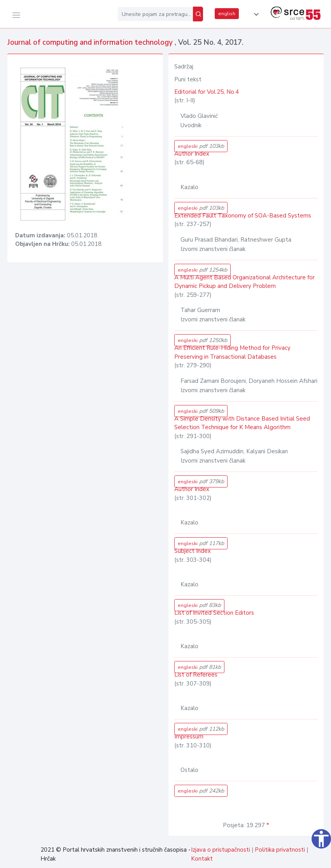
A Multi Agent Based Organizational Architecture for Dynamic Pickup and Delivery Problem (244, 282)
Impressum (189, 736)
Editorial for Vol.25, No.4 (207, 92)
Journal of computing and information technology (91, 42)
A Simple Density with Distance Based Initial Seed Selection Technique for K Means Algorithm (242, 423)
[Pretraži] (198, 14)
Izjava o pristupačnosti (221, 850)
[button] (255, 14)
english (227, 14)
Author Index (192, 154)
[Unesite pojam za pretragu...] (155, 14)
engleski (201, 146)
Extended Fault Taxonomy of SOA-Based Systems (243, 216)
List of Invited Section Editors (214, 613)
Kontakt (202, 859)
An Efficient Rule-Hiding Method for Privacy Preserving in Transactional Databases (232, 352)
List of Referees (196, 675)
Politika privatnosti (280, 850)
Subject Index (193, 551)
